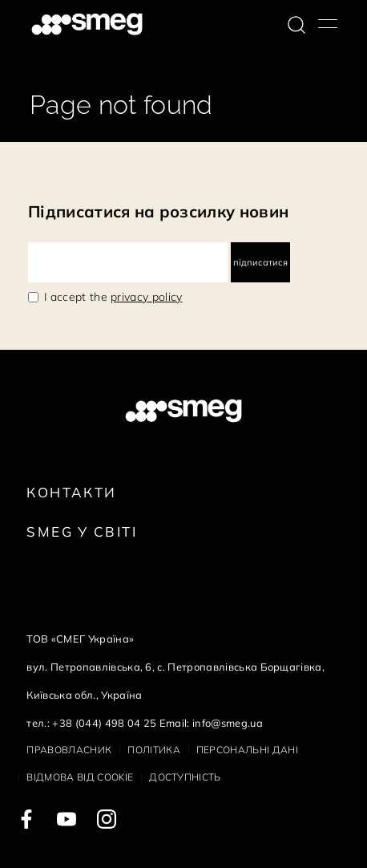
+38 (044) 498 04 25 (104, 723)
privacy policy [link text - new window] (146, 297)
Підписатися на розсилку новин (158, 211)
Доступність (185, 777)
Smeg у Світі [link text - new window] (82, 531)
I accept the (113, 297)
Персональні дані (247, 750)
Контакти (71, 492)
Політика (154, 750)
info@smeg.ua (228, 723)
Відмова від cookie (80, 777)
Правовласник (69, 750)
